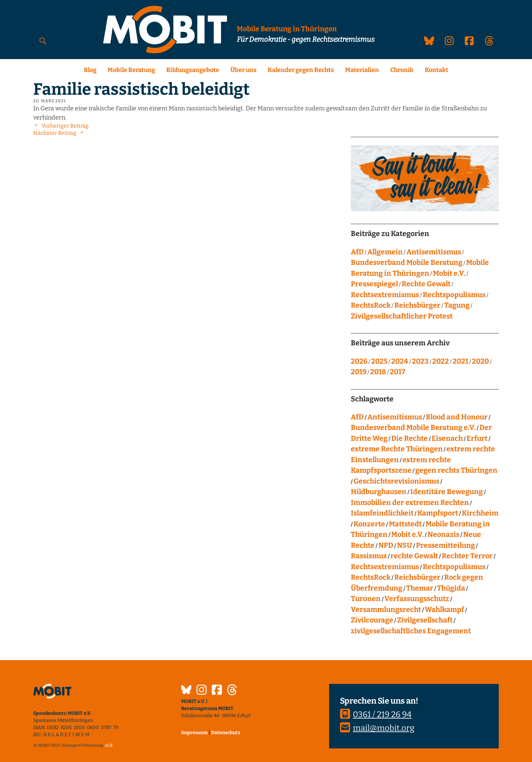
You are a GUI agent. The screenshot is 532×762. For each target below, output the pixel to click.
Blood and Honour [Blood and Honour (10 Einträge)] (457, 417)
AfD (357, 252)
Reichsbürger (417, 305)
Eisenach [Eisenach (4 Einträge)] (447, 438)
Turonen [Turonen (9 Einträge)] (366, 599)
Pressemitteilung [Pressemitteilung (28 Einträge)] (445, 545)
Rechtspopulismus (454, 295)
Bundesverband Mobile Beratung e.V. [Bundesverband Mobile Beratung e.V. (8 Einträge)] (413, 428)
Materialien (362, 70)
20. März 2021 (50, 101)
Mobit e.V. (449, 273)
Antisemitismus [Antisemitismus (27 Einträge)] (395, 417)
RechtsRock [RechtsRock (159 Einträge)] (371, 577)
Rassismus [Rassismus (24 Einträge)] (369, 556)
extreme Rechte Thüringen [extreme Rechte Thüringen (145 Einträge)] (397, 449)
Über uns (243, 70)
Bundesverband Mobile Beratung (407, 262)
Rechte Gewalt (426, 284)
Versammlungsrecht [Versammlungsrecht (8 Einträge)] (386, 610)
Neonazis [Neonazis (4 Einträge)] (443, 534)
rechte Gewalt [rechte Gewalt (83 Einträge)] (414, 556)
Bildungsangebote (193, 70)
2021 (460, 361)
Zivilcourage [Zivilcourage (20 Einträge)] (372, 620)
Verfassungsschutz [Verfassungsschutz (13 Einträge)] (417, 599)
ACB (109, 745)
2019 (359, 372)
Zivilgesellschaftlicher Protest (402, 316)
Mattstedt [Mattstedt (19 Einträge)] (405, 524)
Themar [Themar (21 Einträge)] (420, 588)
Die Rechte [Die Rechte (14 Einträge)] (410, 438)
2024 (400, 361)
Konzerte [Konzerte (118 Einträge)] (369, 524)
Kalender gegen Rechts (301, 70)
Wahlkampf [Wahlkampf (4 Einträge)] (444, 610)
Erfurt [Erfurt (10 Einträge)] (477, 438)
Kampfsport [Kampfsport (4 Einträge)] (438, 513)
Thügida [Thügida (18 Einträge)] (451, 588)
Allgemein (385, 252)
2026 (359, 361)
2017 (397, 372)
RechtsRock (371, 305)
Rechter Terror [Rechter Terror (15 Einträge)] (467, 556)
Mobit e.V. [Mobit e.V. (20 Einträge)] (407, 534)
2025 (379, 361)
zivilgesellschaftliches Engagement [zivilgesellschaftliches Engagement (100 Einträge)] (411, 631)
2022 (441, 361)
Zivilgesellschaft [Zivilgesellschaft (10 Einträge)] (425, 620)
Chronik (402, 70)
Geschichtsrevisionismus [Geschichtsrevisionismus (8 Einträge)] (396, 481)
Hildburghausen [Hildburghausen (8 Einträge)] (379, 492)
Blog (90, 70)
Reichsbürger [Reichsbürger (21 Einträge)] (417, 577)
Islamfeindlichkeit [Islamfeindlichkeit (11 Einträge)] (382, 513)
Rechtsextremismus (385, 295)
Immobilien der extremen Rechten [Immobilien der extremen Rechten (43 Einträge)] (410, 503)
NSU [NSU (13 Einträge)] (405, 545)
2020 (480, 361)
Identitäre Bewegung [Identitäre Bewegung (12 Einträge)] (446, 492)
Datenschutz (226, 733)
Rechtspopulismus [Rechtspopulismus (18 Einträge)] (454, 567)
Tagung (457, 305)
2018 (378, 372)
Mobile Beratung (131, 70)
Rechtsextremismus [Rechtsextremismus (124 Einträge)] (385, 567)
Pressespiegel (374, 284)
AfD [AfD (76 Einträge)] (357, 417)
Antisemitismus (434, 252)
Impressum (194, 733)
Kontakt (436, 70)
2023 (420, 361)
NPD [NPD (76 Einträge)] (386, 545)
